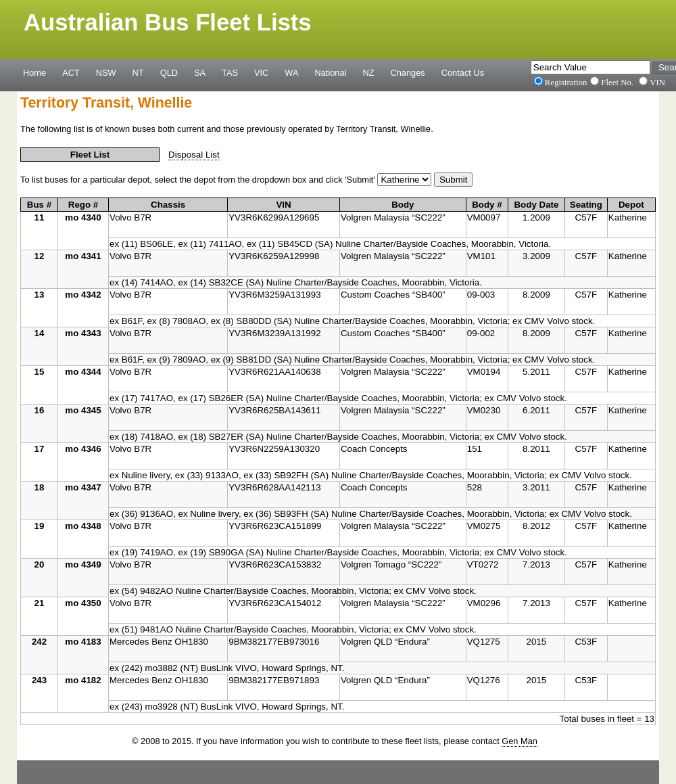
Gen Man (520, 741)
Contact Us (463, 72)
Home (34, 72)
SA (200, 72)
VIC (261, 72)
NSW (106, 72)
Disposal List (194, 155)
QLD (169, 72)
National (331, 72)
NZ (368, 72)
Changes (408, 72)
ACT (71, 72)
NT (138, 72)
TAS (230, 72)
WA (291, 72)
